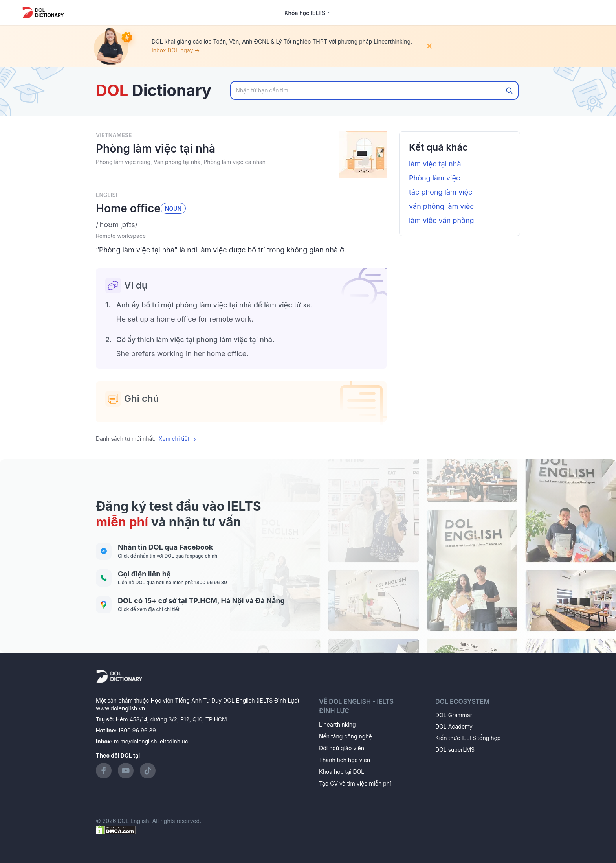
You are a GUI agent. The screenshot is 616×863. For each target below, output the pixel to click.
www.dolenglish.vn (120, 708)
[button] (241, 225)
